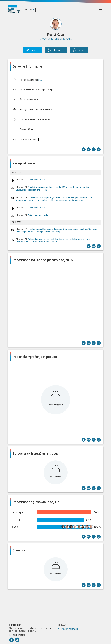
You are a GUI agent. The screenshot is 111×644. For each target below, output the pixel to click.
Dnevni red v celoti (36, 180)
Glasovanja (58, 50)
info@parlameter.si (17, 635)
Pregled (35, 50)
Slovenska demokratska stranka (55, 39)
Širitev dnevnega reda (38, 215)
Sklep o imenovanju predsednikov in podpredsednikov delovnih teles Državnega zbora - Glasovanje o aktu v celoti (54, 241)
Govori (81, 50)
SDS (40, 80)
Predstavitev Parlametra (68, 629)
